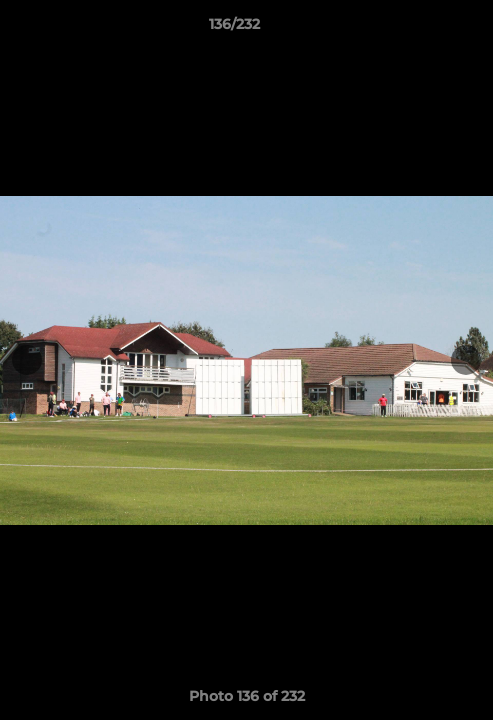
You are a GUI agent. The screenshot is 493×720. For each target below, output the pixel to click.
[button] (421, 29)
